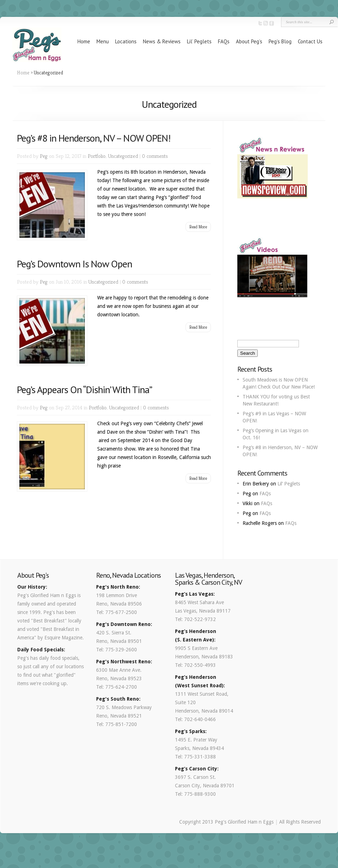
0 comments (155, 156)
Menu (103, 41)
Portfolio (97, 156)
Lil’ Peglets (199, 41)
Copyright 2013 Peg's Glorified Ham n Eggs (226, 822)
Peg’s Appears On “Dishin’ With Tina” (84, 389)
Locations (126, 41)
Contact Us (310, 41)
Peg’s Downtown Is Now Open (74, 264)
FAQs (224, 41)
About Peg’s (249, 41)
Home (84, 41)
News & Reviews (162, 41)
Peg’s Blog (280, 41)
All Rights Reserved (300, 822)
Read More (198, 227)
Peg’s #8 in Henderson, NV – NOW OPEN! (94, 138)
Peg (44, 156)
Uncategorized (123, 156)
